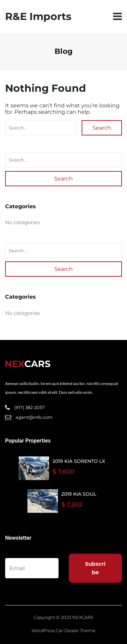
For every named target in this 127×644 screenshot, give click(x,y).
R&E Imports (38, 16)
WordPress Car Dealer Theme (63, 630)
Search (102, 128)
